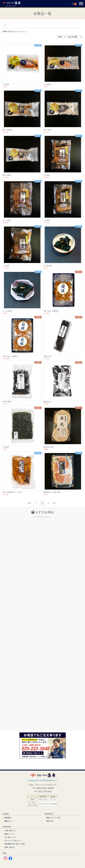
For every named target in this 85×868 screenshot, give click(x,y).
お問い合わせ (10, 847)
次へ (55, 503)
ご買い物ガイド (10, 831)
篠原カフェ (9, 821)
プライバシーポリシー (13, 841)
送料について (10, 834)
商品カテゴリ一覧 (53, 818)
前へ (30, 503)
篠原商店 (8, 818)
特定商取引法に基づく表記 (15, 844)
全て (5, 25)
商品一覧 (50, 821)
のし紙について (10, 837)
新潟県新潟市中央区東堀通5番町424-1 (43, 780)
